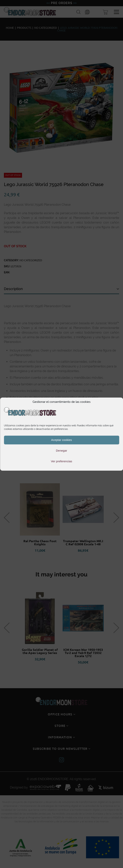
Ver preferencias (61, 461)
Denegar (62, 451)
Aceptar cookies (61, 440)
